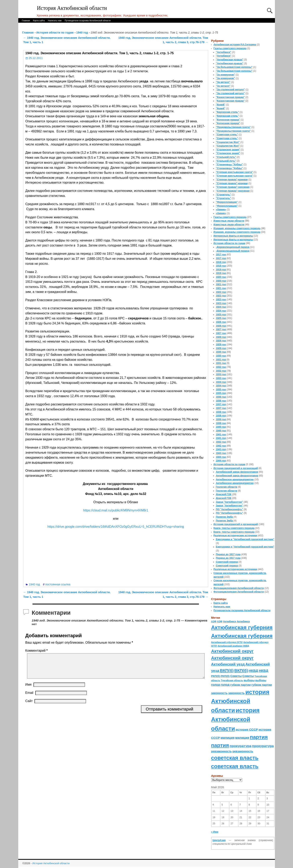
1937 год (221, 404)
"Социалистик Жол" (228, 142)
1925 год (221, 315)
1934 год (221, 382)
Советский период (227, 562)
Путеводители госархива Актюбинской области (88, 20)
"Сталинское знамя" (228, 150)
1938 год (221, 412)
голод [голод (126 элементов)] (216, 685)
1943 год (221, 449)
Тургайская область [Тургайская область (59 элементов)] (232, 680)
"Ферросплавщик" (227, 202)
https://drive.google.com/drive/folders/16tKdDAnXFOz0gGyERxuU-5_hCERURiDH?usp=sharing (116, 527)
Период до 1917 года (228, 554)
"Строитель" (224, 195)
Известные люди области (229, 221)
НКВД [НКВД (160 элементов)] (253, 671)
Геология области (227, 487)
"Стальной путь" (226, 157)
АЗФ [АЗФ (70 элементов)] (214, 622)
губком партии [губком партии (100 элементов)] (240, 685)
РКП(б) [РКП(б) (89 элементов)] (216, 676)
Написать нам (55, 20)
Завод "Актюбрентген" (230, 502)
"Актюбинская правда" (230, 60)
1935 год (221, 390)
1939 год (221, 419)
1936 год (221, 397)
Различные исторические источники (235, 536)
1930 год (221, 352)
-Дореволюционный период (233, 247)
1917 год (221, 255)
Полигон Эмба (225, 517)
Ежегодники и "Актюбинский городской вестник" (245, 539)
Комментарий (37, 651)
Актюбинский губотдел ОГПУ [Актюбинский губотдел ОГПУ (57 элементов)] (227, 642)
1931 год (221, 360)
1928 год (221, 337)
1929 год (221, 345)
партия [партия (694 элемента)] (259, 737)
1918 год (221, 262)
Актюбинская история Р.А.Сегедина (235, 45)
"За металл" (223, 82)
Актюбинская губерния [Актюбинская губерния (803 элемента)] (242, 628)
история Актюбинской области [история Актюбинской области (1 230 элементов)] (240, 701)
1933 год (221, 374)
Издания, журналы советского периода (237, 228)
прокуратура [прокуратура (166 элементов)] (240, 746)
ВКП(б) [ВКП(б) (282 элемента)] (227, 670)
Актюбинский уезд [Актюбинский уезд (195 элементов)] (228, 664)
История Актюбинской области (72, 8)
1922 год (221, 292)
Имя (28, 689)
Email (29, 698)
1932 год (221, 367)
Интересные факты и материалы (233, 236)
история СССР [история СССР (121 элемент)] (247, 729)
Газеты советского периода (230, 48)
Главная (26, 20)
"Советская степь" (227, 135)
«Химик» (221, 210)
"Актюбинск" (224, 52)
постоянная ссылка (58, 584)
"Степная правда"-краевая (232, 180)
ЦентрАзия (219, 840)
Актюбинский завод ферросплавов (237, 472)
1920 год (221, 277)
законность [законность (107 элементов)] (219, 693)
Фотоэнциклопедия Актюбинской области (239, 588)
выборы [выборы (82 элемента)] (249, 680)
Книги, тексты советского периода (234, 528)
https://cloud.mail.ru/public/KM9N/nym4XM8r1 (116, 510)
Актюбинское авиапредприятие (235, 479)
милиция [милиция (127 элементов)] (228, 738)
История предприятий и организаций (236, 468)
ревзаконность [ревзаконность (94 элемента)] (222, 751)
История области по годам (55, 33)
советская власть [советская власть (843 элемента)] (235, 758)
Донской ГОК (224, 494)
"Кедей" (221, 105)
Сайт (29, 706)
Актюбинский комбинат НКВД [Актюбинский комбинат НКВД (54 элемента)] (233, 646)
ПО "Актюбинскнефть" (230, 509)
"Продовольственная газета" (233, 127)
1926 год (221, 322)
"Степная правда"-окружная (233, 187)
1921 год (221, 284)
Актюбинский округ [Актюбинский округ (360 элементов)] (232, 651)
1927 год (221, 329)
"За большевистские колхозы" (234, 67)
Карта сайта (39, 20)
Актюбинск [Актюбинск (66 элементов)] (230, 622)
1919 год (221, 270)
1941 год (221, 435)
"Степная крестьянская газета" (235, 172)
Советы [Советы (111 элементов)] (236, 676)
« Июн (215, 832)
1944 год (221, 457)
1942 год (221, 442)
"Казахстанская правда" (230, 97)
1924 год (221, 307)
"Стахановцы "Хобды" (230, 165)
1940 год (82, 33)
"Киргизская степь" (228, 112)
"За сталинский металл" (230, 90)
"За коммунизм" (226, 75)
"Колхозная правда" (228, 120)
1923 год (221, 300)
